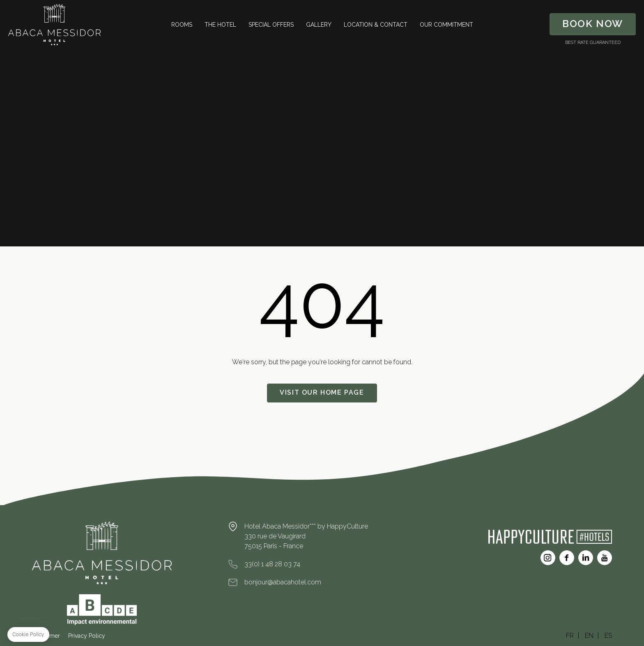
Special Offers (271, 25)
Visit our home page (322, 392)
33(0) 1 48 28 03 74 (272, 564)
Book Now (593, 24)
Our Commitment (446, 25)
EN (589, 636)
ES (608, 636)
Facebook (567, 558)
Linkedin (586, 558)
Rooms (182, 25)
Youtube (605, 558)
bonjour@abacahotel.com (283, 582)
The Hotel (220, 25)
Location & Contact (376, 25)
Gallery (319, 25)
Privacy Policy (87, 636)
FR (570, 636)
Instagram (548, 558)
